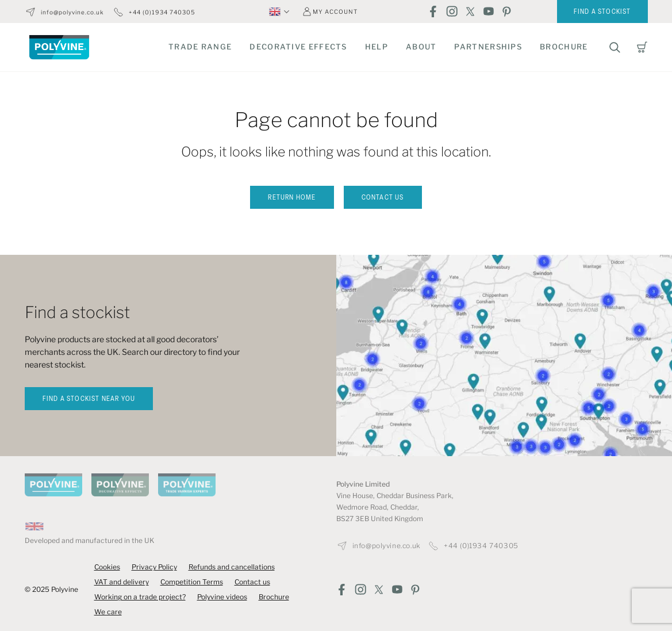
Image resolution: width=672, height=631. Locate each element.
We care (108, 612)
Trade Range (200, 47)
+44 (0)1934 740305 (162, 12)
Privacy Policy (154, 567)
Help (377, 47)
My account (335, 12)
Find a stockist (602, 12)
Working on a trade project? (140, 597)
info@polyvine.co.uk (72, 12)
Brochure (564, 47)
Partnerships (488, 47)
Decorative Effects (298, 47)
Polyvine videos (222, 597)
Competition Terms (192, 582)
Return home (292, 198)
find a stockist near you (89, 399)
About (421, 47)
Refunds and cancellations (232, 567)
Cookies (107, 567)
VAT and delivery (122, 582)
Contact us (383, 198)
